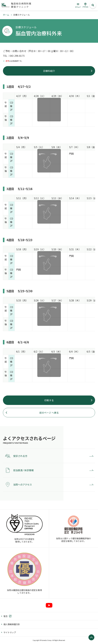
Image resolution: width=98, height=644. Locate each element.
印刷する (49, 400)
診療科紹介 (49, 71)
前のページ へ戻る (49, 413)
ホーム (6, 15)
